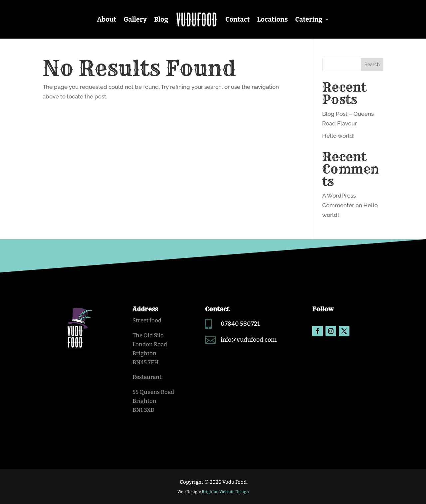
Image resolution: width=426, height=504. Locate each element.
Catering (309, 19)
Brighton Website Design (225, 492)
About (106, 19)
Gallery (135, 19)
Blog (161, 19)
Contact (238, 19)
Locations (272, 19)
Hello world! (338, 136)
